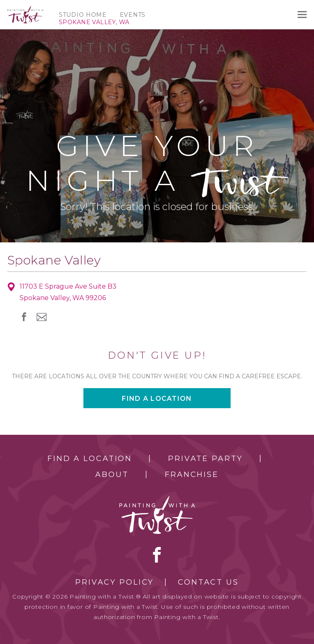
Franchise (192, 475)
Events (133, 15)
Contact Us (208, 582)
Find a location (157, 399)
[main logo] (25, 9)
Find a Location (90, 459)
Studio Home (83, 15)
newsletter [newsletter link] (41, 317)
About (112, 475)
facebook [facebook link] (24, 317)
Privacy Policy (114, 582)
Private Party (205, 459)
